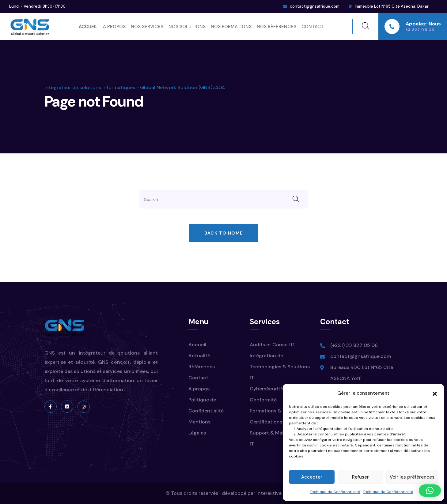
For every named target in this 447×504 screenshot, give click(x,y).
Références (202, 367)
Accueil (88, 27)
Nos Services (147, 27)
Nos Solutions (187, 27)
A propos (114, 27)
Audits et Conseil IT (273, 345)
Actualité (199, 356)
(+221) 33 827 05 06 (354, 345)
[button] (435, 393)
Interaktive (269, 493)
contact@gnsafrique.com (315, 6)
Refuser (360, 477)
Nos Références (277, 27)
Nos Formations (231, 27)
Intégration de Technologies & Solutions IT (280, 367)
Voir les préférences (412, 477)
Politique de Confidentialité (335, 492)
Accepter (312, 477)
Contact (313, 27)
